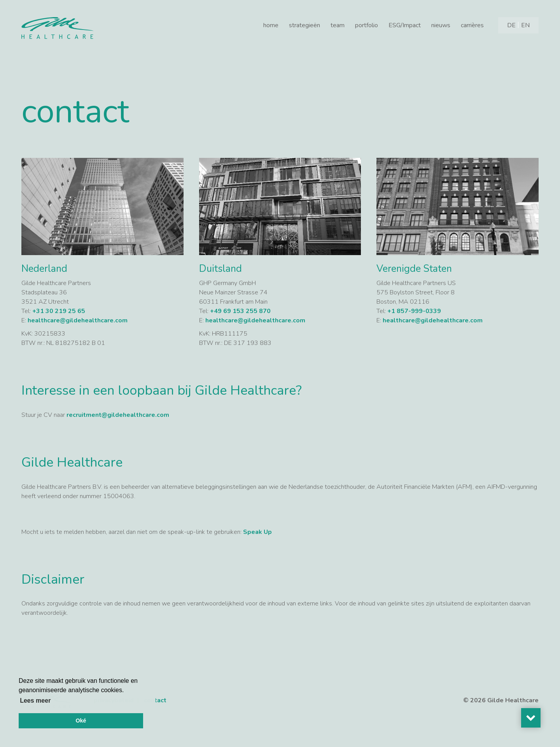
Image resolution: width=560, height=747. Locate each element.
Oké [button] (81, 721)
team (338, 25)
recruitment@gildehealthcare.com (119, 415)
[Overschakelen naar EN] (525, 25)
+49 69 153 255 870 (240, 311)
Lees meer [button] (35, 701)
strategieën (304, 25)
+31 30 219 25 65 (59, 311)
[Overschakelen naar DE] (511, 25)
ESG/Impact (405, 25)
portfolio (367, 25)
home (271, 25)
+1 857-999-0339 (414, 311)
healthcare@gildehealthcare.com (78, 320)
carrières (472, 25)
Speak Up (257, 532)
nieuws (441, 25)
